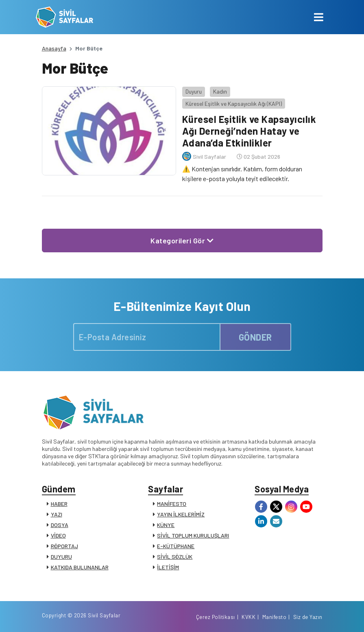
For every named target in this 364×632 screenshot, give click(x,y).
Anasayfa (54, 48)
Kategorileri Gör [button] (182, 241)
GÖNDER (255, 337)
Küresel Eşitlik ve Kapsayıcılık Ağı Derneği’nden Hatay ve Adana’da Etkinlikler (249, 131)
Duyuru (194, 91)
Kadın (220, 91)
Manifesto (275, 617)
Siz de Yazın (308, 617)
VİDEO (58, 535)
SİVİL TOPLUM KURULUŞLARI (193, 535)
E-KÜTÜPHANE (176, 546)
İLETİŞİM (168, 567)
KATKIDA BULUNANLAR (80, 567)
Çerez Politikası (216, 617)
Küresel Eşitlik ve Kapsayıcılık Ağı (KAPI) (234, 104)
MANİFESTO (172, 504)
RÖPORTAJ (64, 546)
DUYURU (61, 557)
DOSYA (60, 525)
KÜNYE (166, 525)
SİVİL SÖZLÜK (175, 557)
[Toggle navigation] (319, 17)
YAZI (57, 514)
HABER (59, 504)
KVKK (248, 617)
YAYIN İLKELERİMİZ (181, 514)
